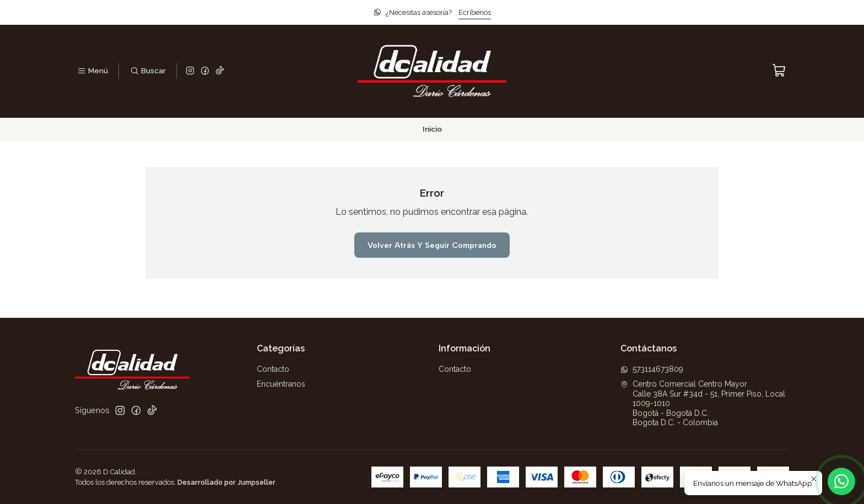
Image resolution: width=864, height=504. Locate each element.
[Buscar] (147, 71)
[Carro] (779, 71)
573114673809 (652, 369)
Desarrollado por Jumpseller (226, 482)
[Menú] (93, 71)
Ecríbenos (475, 12)
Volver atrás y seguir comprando (432, 245)
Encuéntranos (281, 384)
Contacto (273, 369)
